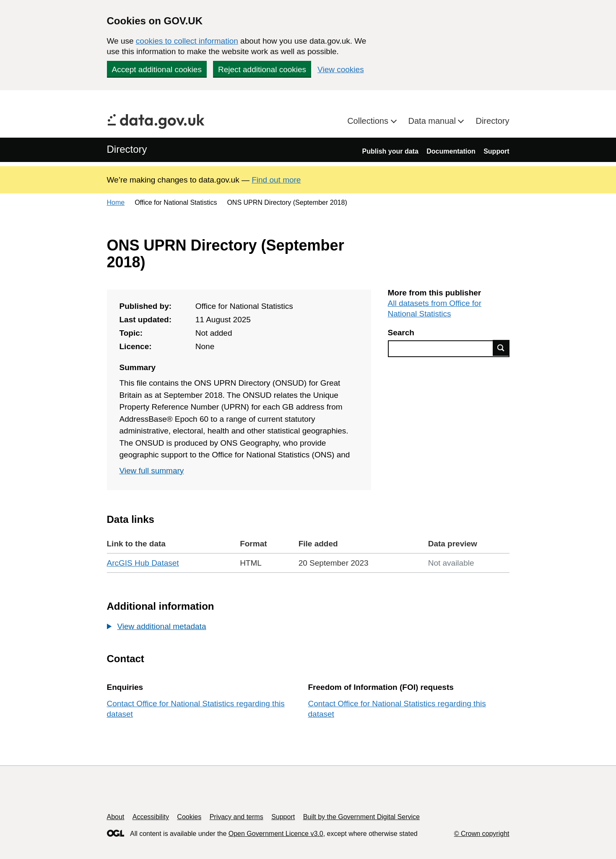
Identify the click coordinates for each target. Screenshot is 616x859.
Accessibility (151, 817)
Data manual (433, 121)
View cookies (341, 69)
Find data (501, 348)
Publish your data (390, 151)
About (116, 817)
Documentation (451, 151)
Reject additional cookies (262, 69)
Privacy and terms (237, 817)
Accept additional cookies (157, 69)
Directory (492, 121)
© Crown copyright (482, 834)
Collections (369, 121)
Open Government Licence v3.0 (276, 834)
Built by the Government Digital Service (361, 817)
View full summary (152, 471)
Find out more (276, 180)
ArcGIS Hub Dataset (143, 563)
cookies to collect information (187, 41)
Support (496, 151)
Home (116, 202)
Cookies (189, 817)
